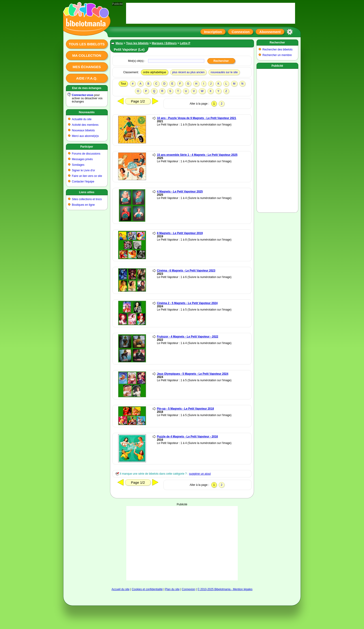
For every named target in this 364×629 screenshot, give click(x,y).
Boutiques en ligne (83, 205)
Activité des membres (85, 125)
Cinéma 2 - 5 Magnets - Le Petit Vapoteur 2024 (187, 303)
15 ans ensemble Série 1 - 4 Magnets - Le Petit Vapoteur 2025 (197, 155)
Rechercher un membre (277, 55)
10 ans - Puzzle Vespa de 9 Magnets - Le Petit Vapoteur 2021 (197, 118)
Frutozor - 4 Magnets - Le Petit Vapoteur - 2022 (188, 337)
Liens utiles (87, 192)
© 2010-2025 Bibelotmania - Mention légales (225, 589)
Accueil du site (120, 589)
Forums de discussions (86, 154)
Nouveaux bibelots (83, 130)
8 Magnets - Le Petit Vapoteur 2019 (180, 233)
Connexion (241, 32)
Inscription (213, 32)
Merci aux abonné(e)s (85, 136)
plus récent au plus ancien (188, 72)
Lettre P (185, 43)
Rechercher (277, 43)
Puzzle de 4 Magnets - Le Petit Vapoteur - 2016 (187, 437)
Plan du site (172, 589)
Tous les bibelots (87, 44)
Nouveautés (87, 112)
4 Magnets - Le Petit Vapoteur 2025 (180, 192)
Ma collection (87, 55)
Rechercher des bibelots (278, 50)
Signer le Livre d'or (84, 170)
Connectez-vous (83, 95)
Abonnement (270, 32)
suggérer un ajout (200, 474)
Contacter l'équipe (83, 182)
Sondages (78, 165)
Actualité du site (82, 119)
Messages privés (82, 159)
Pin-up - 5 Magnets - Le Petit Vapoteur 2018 (185, 409)
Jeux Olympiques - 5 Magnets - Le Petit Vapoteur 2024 (193, 374)
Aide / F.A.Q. (87, 78)
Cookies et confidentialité (147, 589)
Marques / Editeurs (164, 43)
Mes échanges (87, 67)
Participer (87, 147)
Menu (119, 43)
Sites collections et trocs (87, 199)
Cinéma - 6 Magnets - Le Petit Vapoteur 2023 (186, 271)
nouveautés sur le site (224, 72)
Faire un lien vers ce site (87, 176)
